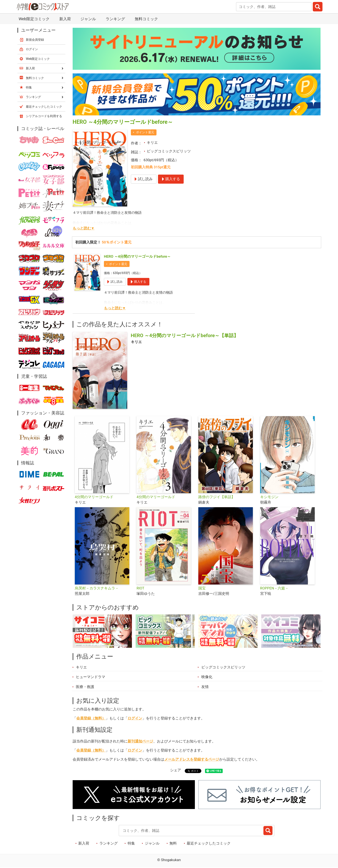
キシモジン (269, 497)
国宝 (202, 588)
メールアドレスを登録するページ (192, 759)
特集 (131, 843)
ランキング (115, 19)
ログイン (135, 718)
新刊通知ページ (140, 741)
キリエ (152, 143)
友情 (205, 687)
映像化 (207, 677)
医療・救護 (85, 687)
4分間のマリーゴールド (94, 497)
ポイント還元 (145, 132)
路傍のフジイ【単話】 (217, 497)
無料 (173, 843)
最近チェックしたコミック (209, 843)
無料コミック (146, 19)
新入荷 (65, 19)
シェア (176, 770)
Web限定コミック (34, 19)
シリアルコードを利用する (44, 116)
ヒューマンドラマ (91, 677)
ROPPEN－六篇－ (275, 588)
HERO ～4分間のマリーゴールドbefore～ (137, 256)
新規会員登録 (35, 40)
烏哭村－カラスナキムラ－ (97, 588)
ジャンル (88, 19)
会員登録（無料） (91, 718)
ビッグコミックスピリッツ (169, 151)
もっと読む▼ (84, 228)
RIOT (140, 588)
